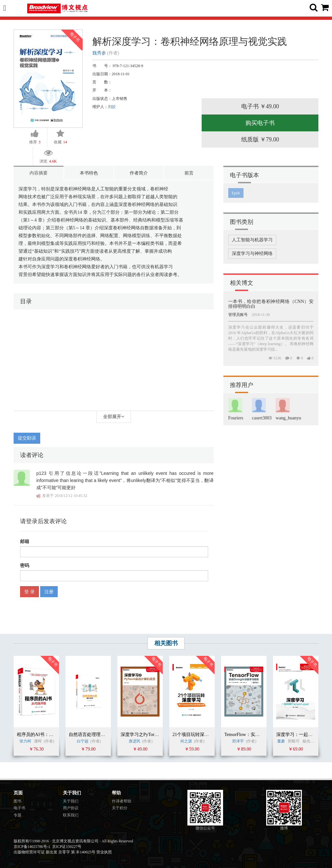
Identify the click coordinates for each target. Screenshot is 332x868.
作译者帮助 (122, 801)
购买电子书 (260, 123)
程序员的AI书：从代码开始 (44, 735)
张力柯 (25, 741)
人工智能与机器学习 (252, 240)
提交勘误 (27, 438)
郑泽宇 (238, 741)
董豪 (281, 741)
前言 (189, 173)
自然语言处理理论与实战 (94, 735)
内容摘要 (39, 173)
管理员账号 (238, 315)
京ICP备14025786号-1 (32, 847)
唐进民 (135, 741)
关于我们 (71, 801)
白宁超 (83, 741)
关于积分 (120, 808)
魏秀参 (99, 53)
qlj (38, 496)
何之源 (186, 741)
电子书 (19, 808)
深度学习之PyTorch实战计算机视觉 (155, 735)
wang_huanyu (288, 418)
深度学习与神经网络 (252, 253)
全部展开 (114, 417)
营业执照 (104, 852)
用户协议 (71, 808)
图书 (18, 801)
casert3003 (262, 418)
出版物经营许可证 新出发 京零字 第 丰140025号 (54, 852)
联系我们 (71, 815)
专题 (18, 815)
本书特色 (89, 173)
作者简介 (139, 173)
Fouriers (236, 418)
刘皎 (112, 107)
